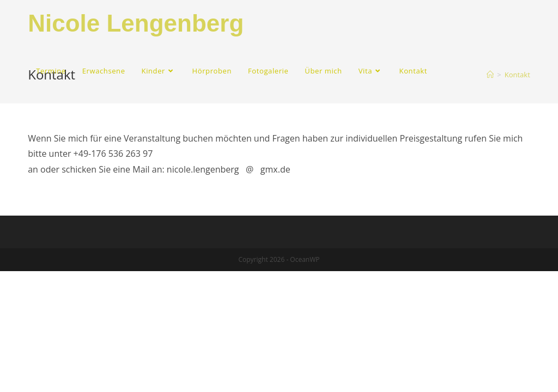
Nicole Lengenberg (136, 23)
